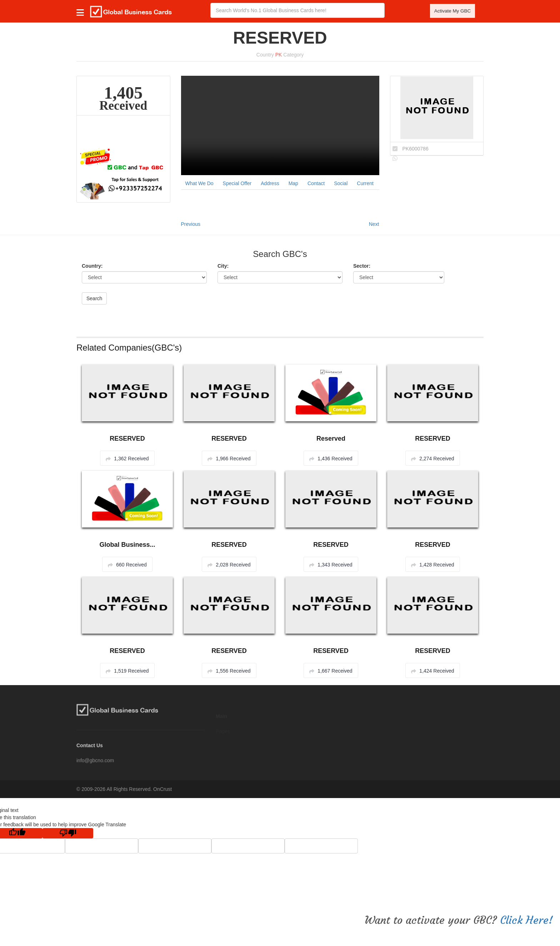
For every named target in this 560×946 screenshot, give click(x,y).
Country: (92, 267)
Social (341, 184)
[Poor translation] (68, 834)
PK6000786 (416, 150)
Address (270, 184)
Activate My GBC (451, 12)
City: (223, 267)
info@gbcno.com (95, 766)
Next (374, 225)
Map (293, 184)
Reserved (331, 440)
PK (279, 56)
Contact (316, 184)
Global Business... (127, 546)
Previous (191, 225)
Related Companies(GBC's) (129, 349)
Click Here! (526, 920)
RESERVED (127, 440)
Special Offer (237, 184)
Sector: (362, 267)
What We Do (199, 184)
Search (94, 299)
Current (365, 184)
